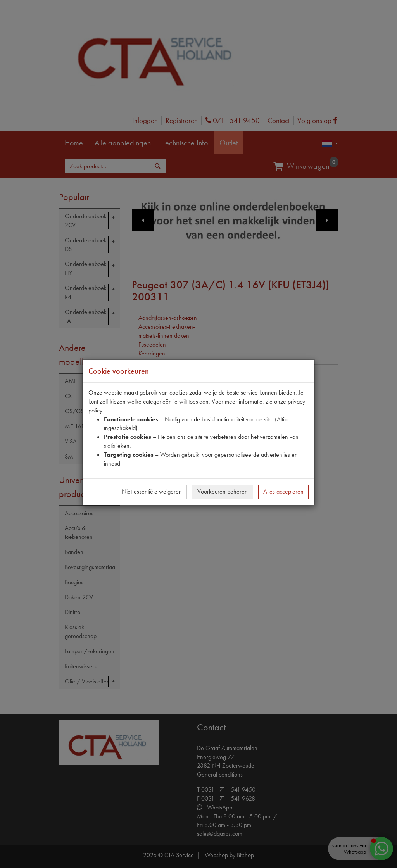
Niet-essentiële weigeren (152, 491)
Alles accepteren (283, 491)
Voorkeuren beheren (223, 491)
